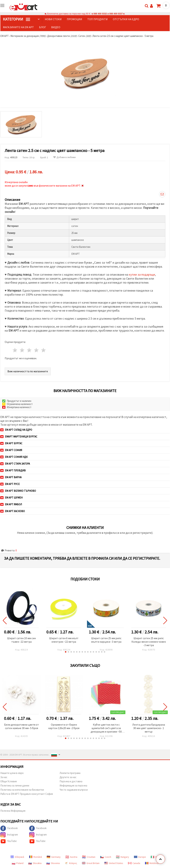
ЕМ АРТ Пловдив (13, 470)
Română (35, 857)
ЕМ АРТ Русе (10, 484)
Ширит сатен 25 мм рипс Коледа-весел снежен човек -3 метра (149, 642)
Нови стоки (53, 19)
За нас (4, 777)
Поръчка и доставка (71, 781)
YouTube (9, 841)
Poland (18, 863)
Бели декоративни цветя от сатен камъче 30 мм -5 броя (22, 726)
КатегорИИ (16, 19)
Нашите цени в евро (12, 773)
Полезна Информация (13, 811)
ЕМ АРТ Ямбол (11, 504)
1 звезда (15, 350)
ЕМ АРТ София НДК (14, 457)
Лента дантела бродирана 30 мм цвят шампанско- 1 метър (149, 728)
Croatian (89, 857)
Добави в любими (65, 157)
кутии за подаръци (142, 274)
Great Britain (91, 863)
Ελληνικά (17, 857)
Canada (134, 863)
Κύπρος (71, 863)
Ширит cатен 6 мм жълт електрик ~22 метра (64, 640)
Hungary (123, 857)
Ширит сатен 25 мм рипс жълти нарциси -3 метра (106, 640)
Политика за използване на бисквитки (22, 790)
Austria (71, 857)
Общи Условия (9, 781)
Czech (106, 857)
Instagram (9, 835)
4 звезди (36, 350)
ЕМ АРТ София (11, 450)
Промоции (74, 19)
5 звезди (43, 350)
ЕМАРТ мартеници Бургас (19, 437)
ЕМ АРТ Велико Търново (18, 491)
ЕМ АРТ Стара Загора (15, 464)
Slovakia (35, 863)
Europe (140, 857)
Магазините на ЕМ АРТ (18, 27)
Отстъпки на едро (126, 19)
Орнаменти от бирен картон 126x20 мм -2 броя (64, 726)
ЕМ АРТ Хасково (13, 511)
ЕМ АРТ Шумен (11, 498)
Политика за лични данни (15, 785)
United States (114, 863)
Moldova (152, 863)
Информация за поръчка (73, 785)
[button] (66, 652)
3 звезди (29, 350)
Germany (54, 857)
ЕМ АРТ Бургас (11, 443)
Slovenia (53, 863)
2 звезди (22, 350)
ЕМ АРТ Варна (11, 477)
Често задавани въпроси (74, 790)
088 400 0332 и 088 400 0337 (108, 14)
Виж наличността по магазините (28, 371)
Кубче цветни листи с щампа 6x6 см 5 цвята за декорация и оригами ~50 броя (106, 728)
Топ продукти (98, 19)
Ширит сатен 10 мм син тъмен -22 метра (21, 640)
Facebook (9, 828)
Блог (43, 27)
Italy (155, 857)
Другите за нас (68, 777)
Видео (56, 27)
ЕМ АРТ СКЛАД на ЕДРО (16, 430)
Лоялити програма (70, 773)
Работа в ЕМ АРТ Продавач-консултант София (27, 794)
